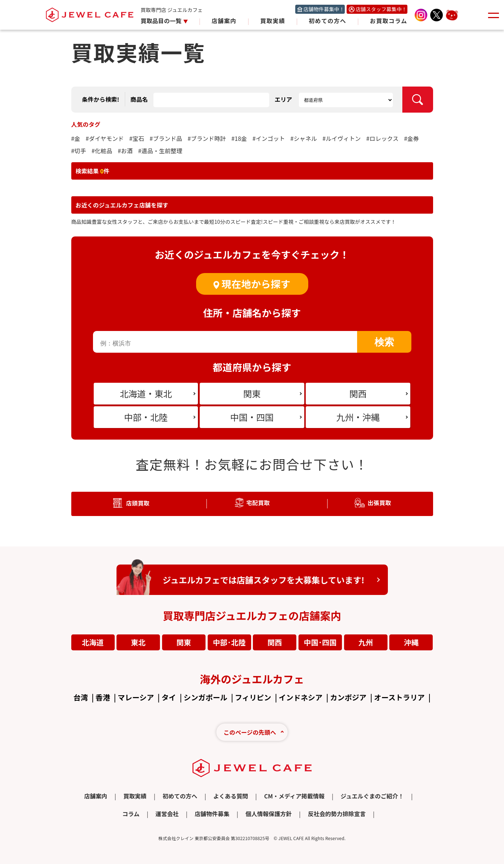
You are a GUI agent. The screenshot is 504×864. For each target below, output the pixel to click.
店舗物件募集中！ (324, 9)
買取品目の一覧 (162, 21)
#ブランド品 (166, 138)
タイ (169, 697)
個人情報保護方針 (268, 814)
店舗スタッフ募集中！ (381, 9)
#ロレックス (382, 138)
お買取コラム (388, 21)
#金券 (412, 138)
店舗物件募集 (212, 814)
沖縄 (411, 642)
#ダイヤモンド (105, 138)
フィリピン (253, 697)
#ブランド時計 (207, 138)
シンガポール (206, 697)
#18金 (239, 138)
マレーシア (136, 697)
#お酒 (125, 151)
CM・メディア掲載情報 (294, 796)
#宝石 (137, 138)
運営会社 (167, 814)
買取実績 (273, 21)
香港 (103, 697)
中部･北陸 (229, 642)
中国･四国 (320, 642)
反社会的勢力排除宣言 (337, 814)
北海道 (93, 642)
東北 (138, 642)
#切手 (79, 151)
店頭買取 (138, 503)
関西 (275, 642)
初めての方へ (327, 21)
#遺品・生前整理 (160, 151)
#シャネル (304, 138)
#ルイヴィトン (342, 138)
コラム (131, 814)
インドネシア (300, 697)
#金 (76, 138)
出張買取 (379, 503)
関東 (184, 642)
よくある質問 (231, 796)
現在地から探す (256, 284)
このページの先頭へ (250, 732)
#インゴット (269, 138)
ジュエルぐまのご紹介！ (372, 796)
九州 (366, 642)
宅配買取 (258, 503)
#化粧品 (102, 151)
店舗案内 (224, 21)
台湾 (81, 697)
